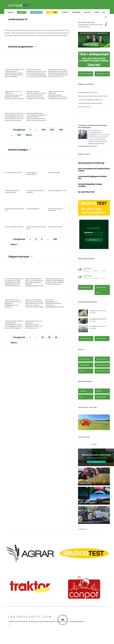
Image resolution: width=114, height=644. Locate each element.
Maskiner (99, 394)
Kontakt (87, 12)
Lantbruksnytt (83, 532)
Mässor (82, 374)
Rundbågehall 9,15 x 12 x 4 (94, 332)
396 (55, 241)
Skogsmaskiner (101, 400)
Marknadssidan (84, 368)
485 (19, 137)
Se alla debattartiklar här (88, 149)
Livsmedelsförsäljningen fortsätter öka (90, 103)
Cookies (10, 628)
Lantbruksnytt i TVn (102, 77)
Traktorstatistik (101, 362)
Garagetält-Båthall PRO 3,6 (94, 324)
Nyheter (10, 12)
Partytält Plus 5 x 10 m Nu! (94, 316)
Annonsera (76, 12)
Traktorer (83, 394)
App (104, 12)
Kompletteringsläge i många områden (90, 106)
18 (43, 339)
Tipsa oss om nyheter (86, 77)
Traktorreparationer (103, 374)
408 (61, 131)
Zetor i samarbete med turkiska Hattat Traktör (93, 99)
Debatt (65, 12)
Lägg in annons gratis (101, 293)
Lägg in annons (101, 342)
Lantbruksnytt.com (30, 620)
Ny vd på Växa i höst (84, 110)
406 (44, 131)
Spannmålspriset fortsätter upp (88, 96)
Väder (97, 12)
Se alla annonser (85, 291)
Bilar (81, 400)
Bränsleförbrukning (103, 368)
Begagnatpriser (84, 362)
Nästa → (30, 137)
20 (56, 339)
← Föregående (18, 131)
